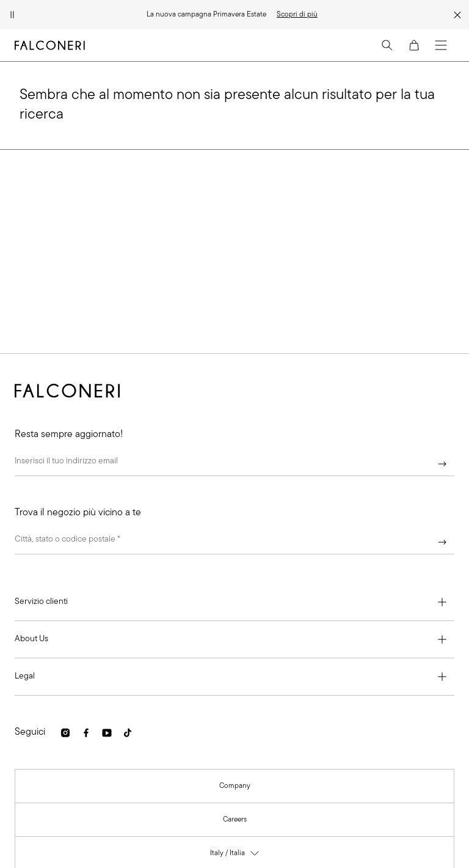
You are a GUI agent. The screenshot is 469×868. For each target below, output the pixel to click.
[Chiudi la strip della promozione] (457, 15)
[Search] (387, 45)
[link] (297, 15)
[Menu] (441, 45)
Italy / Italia (235, 855)
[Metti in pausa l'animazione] (12, 15)
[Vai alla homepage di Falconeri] (50, 45)
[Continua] (442, 464)
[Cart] (414, 45)
